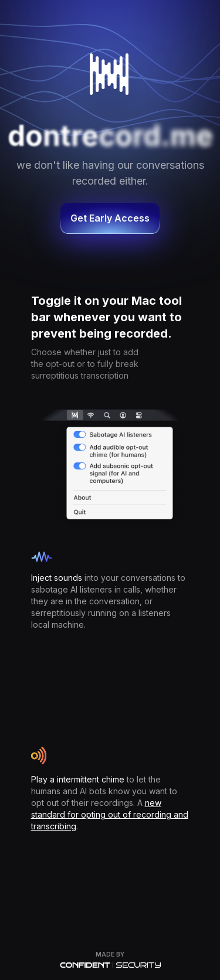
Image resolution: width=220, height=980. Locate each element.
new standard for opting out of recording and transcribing (110, 814)
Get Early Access (110, 218)
